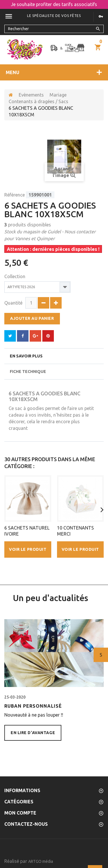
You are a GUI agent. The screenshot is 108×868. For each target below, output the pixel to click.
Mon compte (20, 813)
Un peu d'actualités (51, 598)
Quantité (13, 303)
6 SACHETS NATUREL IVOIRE (27, 531)
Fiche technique (28, 372)
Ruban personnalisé (33, 706)
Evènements (31, 95)
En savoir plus (26, 356)
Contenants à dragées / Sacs (38, 101)
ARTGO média (41, 861)
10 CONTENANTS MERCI (75, 531)
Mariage (58, 95)
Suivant (101, 655)
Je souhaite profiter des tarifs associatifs (54, 4)
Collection (15, 276)
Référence (15, 195)
